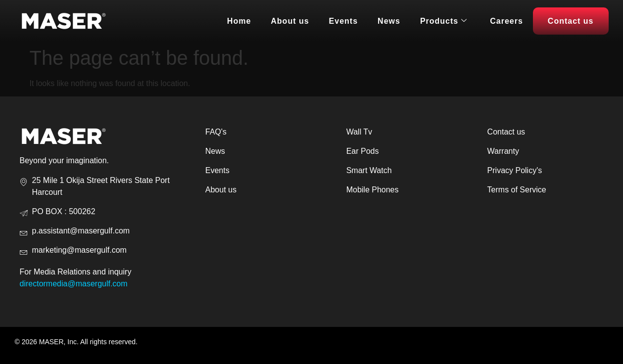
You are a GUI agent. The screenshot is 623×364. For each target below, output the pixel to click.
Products (444, 21)
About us (290, 21)
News (389, 21)
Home (239, 21)
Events (343, 21)
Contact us (571, 21)
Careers (506, 21)
